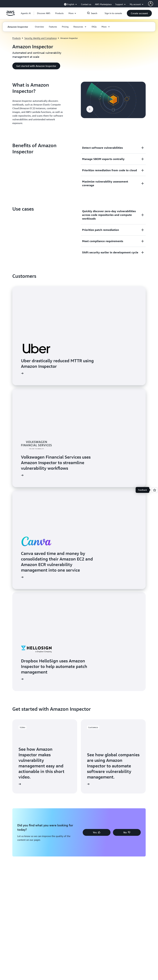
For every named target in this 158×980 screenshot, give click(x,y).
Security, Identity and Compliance (41, 38)
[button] (44, 13)
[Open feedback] (155, 490)
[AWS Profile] (151, 4)
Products (17, 38)
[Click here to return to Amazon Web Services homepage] (10, 15)
